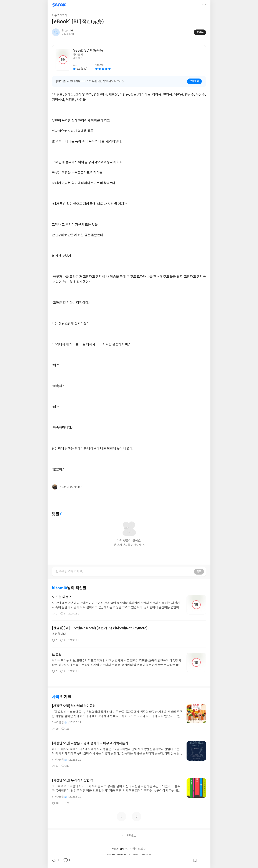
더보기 (204, 5)
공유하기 (204, 860)
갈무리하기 (195, 860)
